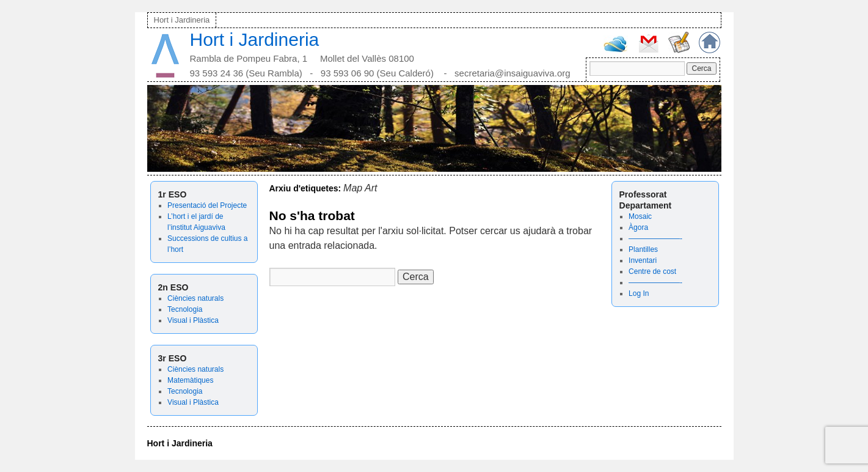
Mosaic (640, 216)
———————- (655, 238)
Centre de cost (652, 271)
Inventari (643, 260)
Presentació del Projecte (207, 205)
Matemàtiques (190, 380)
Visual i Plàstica (193, 320)
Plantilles (643, 249)
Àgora (638, 227)
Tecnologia (185, 309)
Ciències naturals (195, 298)
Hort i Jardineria (182, 20)
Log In (639, 293)
